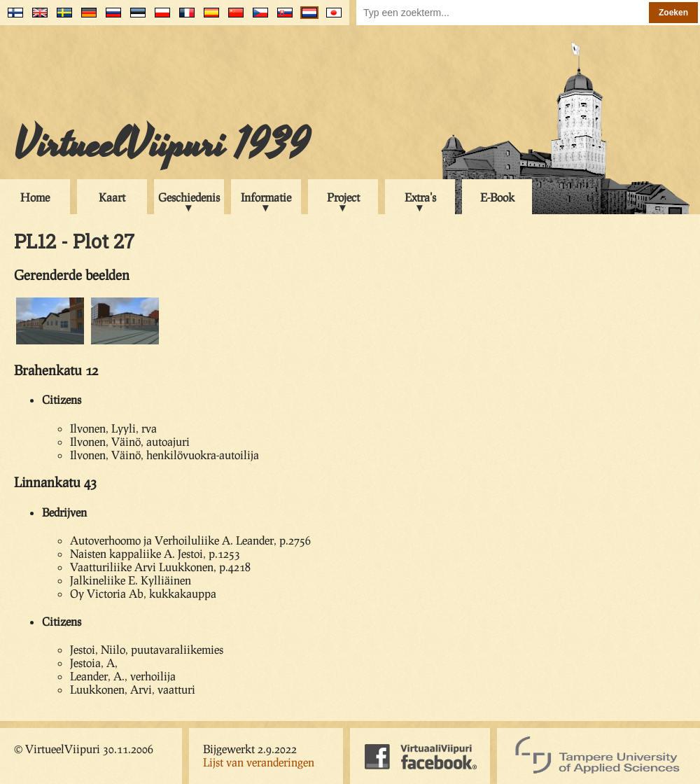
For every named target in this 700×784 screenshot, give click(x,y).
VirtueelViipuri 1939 (162, 145)
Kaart (112, 197)
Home (35, 197)
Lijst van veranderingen (259, 762)
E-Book (497, 197)
